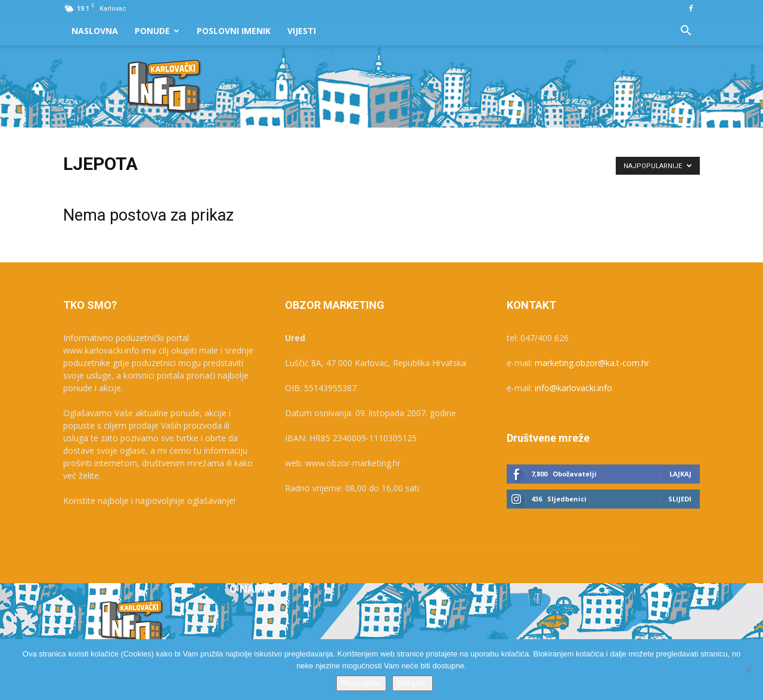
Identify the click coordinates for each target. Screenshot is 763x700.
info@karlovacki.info (573, 388)
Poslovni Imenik (234, 31)
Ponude (157, 31)
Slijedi (680, 499)
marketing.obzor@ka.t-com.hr (592, 363)
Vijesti (302, 31)
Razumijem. (362, 683)
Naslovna (95, 31)
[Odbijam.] (748, 670)
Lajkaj (680, 474)
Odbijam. (412, 683)
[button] (686, 32)
